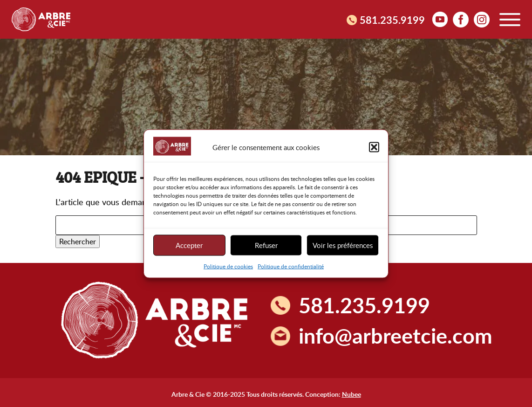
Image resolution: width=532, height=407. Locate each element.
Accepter (189, 245)
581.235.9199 (392, 20)
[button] (374, 147)
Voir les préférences (343, 245)
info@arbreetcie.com (396, 335)
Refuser (266, 245)
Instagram (482, 19)
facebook (461, 19)
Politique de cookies (228, 266)
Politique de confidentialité (291, 266)
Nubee (351, 394)
